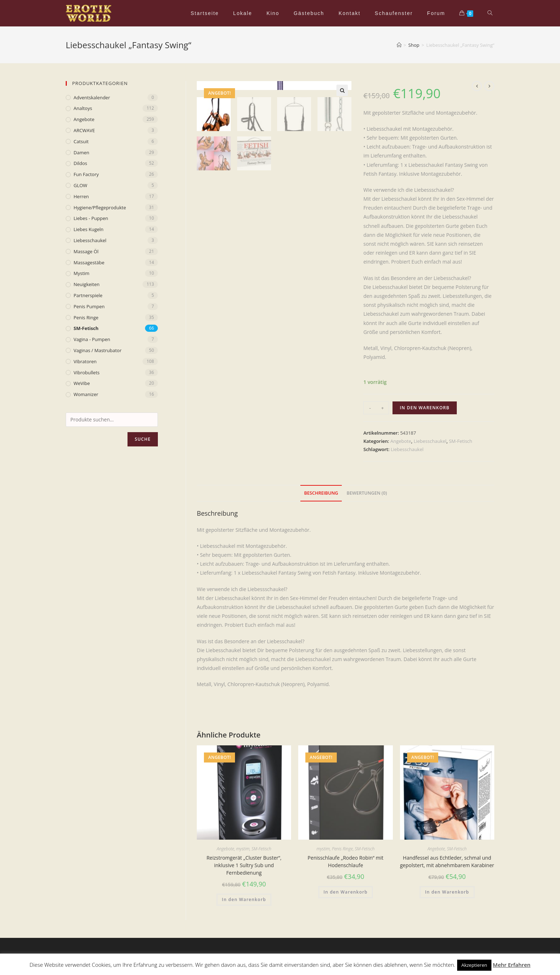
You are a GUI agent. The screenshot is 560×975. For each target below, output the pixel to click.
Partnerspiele (88, 295)
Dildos (80, 163)
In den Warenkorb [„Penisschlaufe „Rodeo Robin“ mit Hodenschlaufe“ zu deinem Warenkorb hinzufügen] (346, 892)
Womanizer (86, 394)
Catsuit (81, 141)
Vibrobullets (87, 372)
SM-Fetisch (461, 441)
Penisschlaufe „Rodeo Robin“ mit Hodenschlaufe (345, 861)
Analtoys (83, 108)
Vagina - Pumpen (92, 339)
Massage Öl (86, 251)
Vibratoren (85, 361)
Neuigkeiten (87, 284)
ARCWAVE (84, 130)
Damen (81, 152)
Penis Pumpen (89, 306)
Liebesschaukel (430, 441)
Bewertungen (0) (367, 493)
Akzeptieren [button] (474, 965)
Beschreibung (321, 493)
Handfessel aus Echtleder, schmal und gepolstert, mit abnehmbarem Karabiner (447, 861)
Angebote (401, 441)
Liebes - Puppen (91, 218)
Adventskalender (92, 97)
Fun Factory (86, 174)
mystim (243, 849)
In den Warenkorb (424, 408)
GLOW (80, 185)
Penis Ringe (342, 849)
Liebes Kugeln (89, 229)
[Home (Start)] (399, 45)
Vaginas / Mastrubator (97, 350)
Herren (81, 196)
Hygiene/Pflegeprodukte (100, 207)
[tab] (321, 493)
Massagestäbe (89, 262)
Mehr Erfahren (512, 965)
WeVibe (82, 383)
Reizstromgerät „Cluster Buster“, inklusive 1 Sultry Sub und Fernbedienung (244, 865)
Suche (143, 439)
